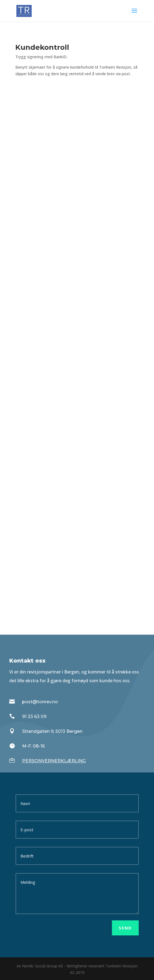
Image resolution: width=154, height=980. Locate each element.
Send (125, 928)
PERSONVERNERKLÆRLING (54, 761)
